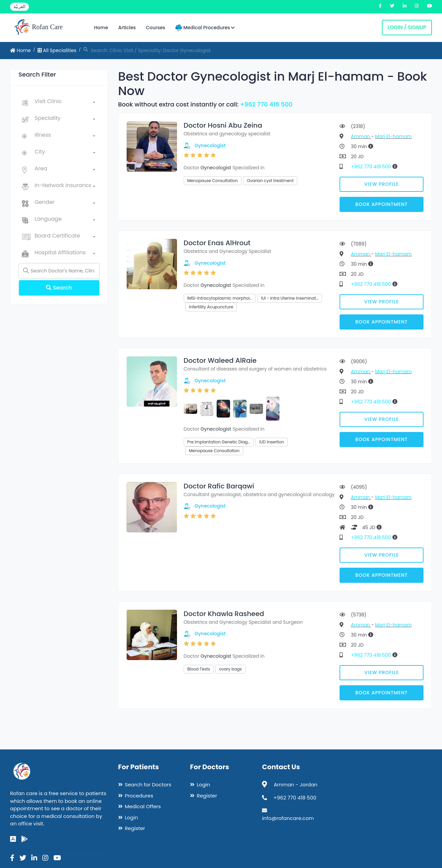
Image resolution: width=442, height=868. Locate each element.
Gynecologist (210, 145)
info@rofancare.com (288, 818)
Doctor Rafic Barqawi (219, 486)
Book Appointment (382, 204)
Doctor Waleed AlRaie (220, 360)
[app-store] (13, 839)
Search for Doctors (148, 785)
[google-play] (25, 839)
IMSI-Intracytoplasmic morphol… (220, 298)
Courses (156, 28)
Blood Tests (199, 669)
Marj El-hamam (393, 136)
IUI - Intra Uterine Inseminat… (290, 298)
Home (101, 28)
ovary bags (230, 669)
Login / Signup (407, 27)
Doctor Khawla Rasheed (224, 614)
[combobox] (65, 103)
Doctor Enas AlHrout (217, 243)
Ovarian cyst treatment (270, 181)
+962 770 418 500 (266, 104)
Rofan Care (38, 28)
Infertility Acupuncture (211, 307)
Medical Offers (143, 806)
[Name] (59, 271)
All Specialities (57, 50)
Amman (361, 136)
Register (135, 828)
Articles (127, 28)
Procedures (139, 796)
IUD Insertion (271, 442)
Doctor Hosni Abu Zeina (223, 125)
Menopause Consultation (213, 181)
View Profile (382, 184)
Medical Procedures (205, 28)
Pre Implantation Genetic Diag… (219, 442)
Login (132, 817)
